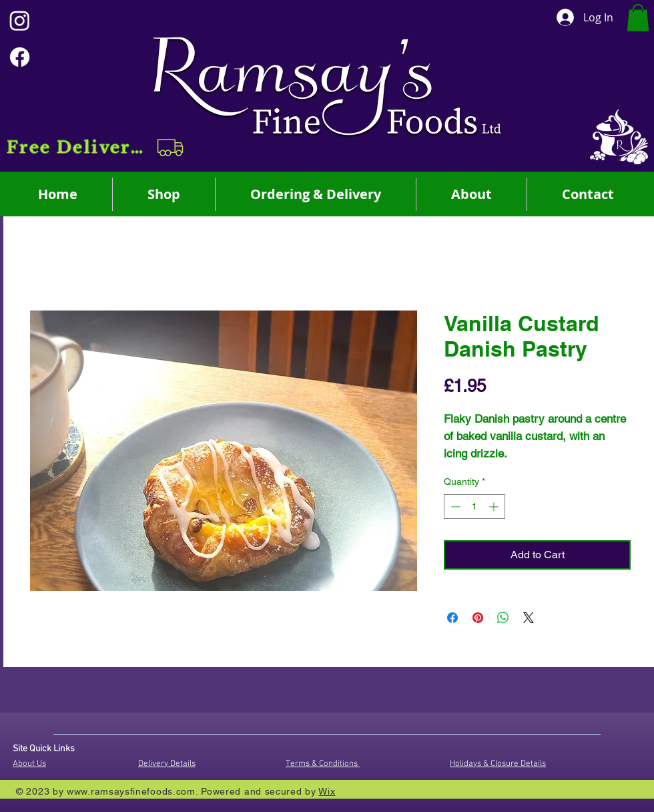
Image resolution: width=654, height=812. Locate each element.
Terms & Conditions (323, 764)
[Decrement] (454, 506)
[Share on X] (529, 618)
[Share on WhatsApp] (503, 618)
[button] (96, 148)
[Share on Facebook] (452, 618)
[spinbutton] (474, 506)
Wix (327, 791)
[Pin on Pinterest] (478, 618)
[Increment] (495, 506)
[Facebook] (20, 57)
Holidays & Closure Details (498, 764)
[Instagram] (20, 20)
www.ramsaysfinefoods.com (131, 791)
